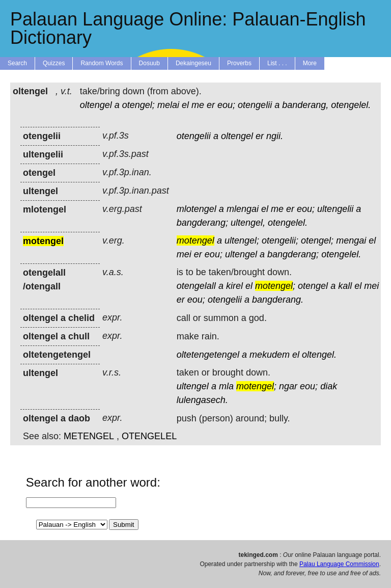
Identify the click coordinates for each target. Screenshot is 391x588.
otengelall (196, 286)
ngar (288, 386)
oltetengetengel (208, 355)
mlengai (243, 209)
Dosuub (149, 63)
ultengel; (242, 240)
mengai (351, 240)
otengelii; (280, 240)
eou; (226, 105)
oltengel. (319, 355)
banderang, (305, 105)
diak (329, 386)
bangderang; (202, 223)
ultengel (241, 254)
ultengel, (248, 223)
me (198, 105)
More (310, 63)
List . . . (277, 63)
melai (168, 105)
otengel (313, 286)
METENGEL (89, 436)
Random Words (102, 63)
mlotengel (197, 209)
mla (226, 386)
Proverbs (239, 63)
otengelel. (351, 105)
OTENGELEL (149, 436)
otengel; (138, 105)
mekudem (270, 355)
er (211, 105)
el (185, 105)
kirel (234, 286)
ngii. (275, 136)
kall (345, 286)
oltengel (96, 105)
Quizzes (54, 63)
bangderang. (278, 300)
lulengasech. (202, 400)
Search (17, 63)
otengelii (255, 105)
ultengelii (335, 209)
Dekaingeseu (193, 63)
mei (184, 254)
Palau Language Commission (339, 564)
